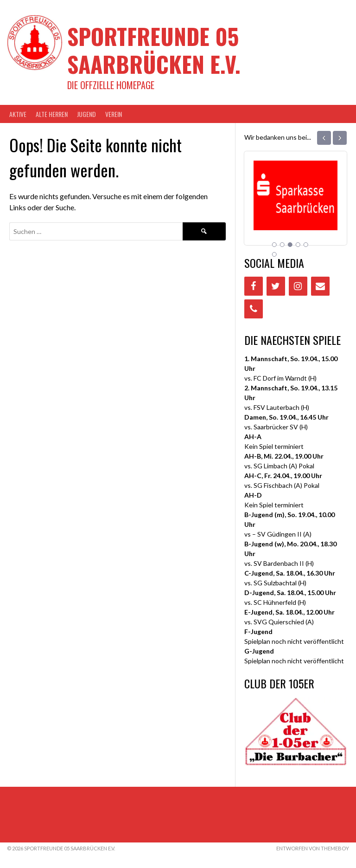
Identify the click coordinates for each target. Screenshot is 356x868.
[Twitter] (276, 286)
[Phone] (254, 309)
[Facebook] (254, 286)
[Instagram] (298, 286)
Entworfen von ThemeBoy (313, 848)
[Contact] (320, 286)
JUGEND (86, 114)
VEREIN (114, 114)
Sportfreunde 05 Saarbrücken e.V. (154, 50)
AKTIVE (18, 114)
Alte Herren (52, 114)
